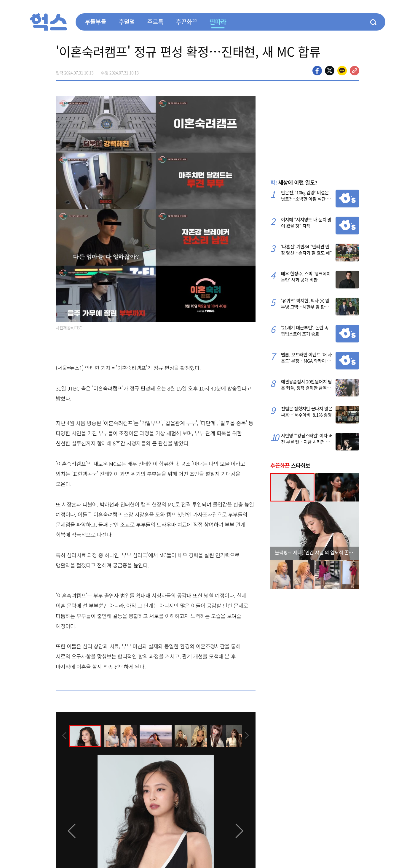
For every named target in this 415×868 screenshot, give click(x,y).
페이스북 (317, 71)
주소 (355, 71)
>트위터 (330, 71)
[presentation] (64, 736)
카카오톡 (342, 71)
